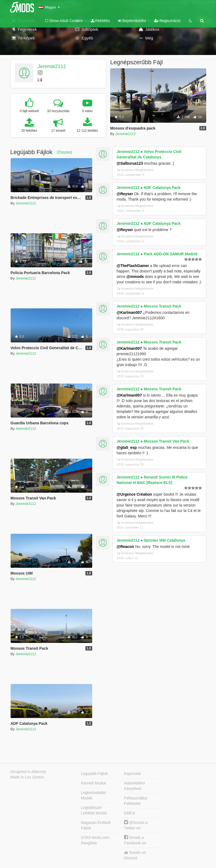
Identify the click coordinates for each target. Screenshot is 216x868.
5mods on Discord (135, 855)
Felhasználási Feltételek (136, 801)
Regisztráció (167, 21)
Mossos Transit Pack (163, 306)
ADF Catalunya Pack (162, 188)
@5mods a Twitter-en (136, 825)
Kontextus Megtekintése (135, 170)
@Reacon (125, 547)
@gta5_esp (127, 447)
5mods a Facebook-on (135, 840)
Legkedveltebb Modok (93, 795)
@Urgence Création (134, 494)
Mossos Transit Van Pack (166, 441)
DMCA (130, 813)
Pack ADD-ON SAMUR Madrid (170, 254)
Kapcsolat (132, 774)
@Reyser (125, 194)
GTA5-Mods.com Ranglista (95, 840)
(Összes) (64, 152)
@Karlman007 (129, 312)
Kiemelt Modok (94, 783)
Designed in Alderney (28, 772)
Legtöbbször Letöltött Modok (94, 810)
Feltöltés (100, 21)
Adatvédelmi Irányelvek (135, 786)
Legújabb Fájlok (95, 774)
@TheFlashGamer (133, 266)
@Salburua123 (130, 163)
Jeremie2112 (52, 66)
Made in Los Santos (27, 777)
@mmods (135, 277)
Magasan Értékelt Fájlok (96, 825)
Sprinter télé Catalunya (164, 540)
